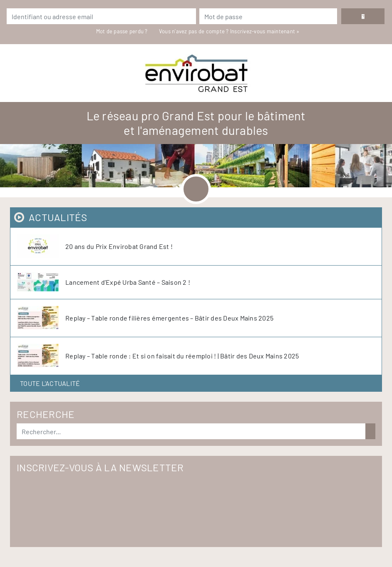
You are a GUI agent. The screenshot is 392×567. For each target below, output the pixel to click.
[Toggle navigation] (196, 189)
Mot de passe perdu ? (123, 31)
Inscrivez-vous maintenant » (265, 31)
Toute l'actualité (50, 383)
